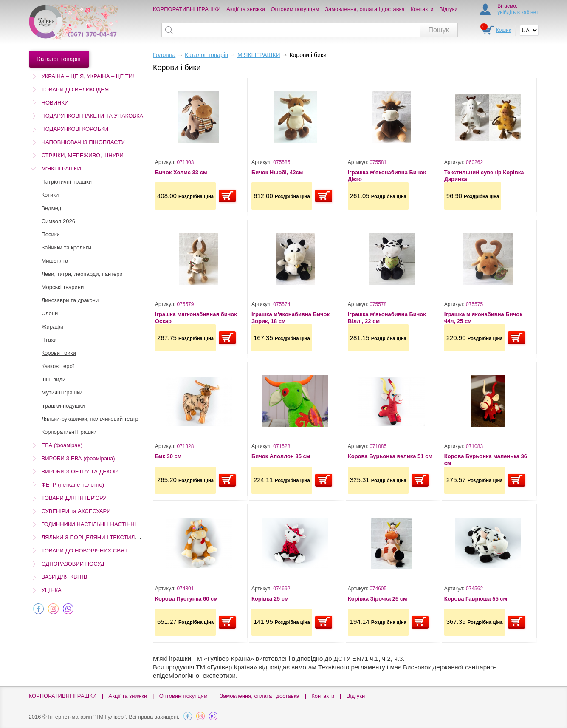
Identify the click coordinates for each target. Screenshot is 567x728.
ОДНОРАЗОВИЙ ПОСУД (73, 564)
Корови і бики (59, 353)
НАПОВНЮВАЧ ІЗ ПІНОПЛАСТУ (83, 142)
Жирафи (53, 327)
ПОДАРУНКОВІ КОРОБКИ (75, 129)
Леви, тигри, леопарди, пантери (82, 274)
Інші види (54, 379)
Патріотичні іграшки (67, 182)
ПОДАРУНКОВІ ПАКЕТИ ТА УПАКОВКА (93, 116)
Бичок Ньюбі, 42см (277, 172)
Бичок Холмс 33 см (181, 172)
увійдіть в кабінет (518, 12)
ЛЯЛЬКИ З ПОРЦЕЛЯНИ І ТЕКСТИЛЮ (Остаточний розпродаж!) (124, 537)
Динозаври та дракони (70, 300)
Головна (164, 55)
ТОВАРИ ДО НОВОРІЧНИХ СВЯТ (85, 551)
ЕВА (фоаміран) (62, 445)
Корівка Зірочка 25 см (378, 599)
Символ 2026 (58, 221)
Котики (50, 195)
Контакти (422, 9)
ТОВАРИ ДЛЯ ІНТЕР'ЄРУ (74, 498)
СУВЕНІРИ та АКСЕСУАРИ (76, 511)
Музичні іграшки (62, 392)
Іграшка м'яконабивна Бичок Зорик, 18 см (291, 318)
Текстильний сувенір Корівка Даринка (484, 176)
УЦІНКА (52, 590)
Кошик (504, 30)
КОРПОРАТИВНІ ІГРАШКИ (187, 9)
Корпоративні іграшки (69, 432)
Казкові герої (58, 366)
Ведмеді (52, 208)
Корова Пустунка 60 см (186, 599)
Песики (51, 234)
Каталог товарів (206, 55)
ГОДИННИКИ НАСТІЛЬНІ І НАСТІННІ (89, 524)
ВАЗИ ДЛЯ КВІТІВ (65, 577)
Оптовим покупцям (295, 9)
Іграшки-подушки (63, 406)
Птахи (49, 340)
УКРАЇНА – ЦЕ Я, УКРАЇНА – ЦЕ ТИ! (88, 76)
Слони (50, 313)
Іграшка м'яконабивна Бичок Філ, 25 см (483, 318)
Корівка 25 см (270, 599)
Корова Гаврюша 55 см (476, 599)
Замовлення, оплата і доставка (365, 9)
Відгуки (448, 9)
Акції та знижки (246, 9)
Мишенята (55, 261)
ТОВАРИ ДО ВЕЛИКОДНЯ (75, 89)
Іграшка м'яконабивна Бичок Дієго (387, 176)
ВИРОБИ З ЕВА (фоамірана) (78, 458)
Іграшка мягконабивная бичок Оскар (196, 318)
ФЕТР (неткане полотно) (73, 485)
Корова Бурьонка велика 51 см (390, 456)
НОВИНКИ (55, 103)
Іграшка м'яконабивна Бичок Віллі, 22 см (387, 318)
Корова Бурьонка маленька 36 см (486, 460)
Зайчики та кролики (66, 248)
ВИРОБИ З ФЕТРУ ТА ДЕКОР (80, 472)
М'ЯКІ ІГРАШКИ (61, 169)
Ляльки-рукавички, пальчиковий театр (90, 419)
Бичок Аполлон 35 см (281, 456)
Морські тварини (63, 287)
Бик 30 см (168, 456)
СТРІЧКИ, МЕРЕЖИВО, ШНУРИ (83, 155)
